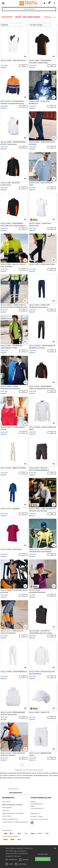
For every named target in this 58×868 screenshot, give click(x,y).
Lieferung (6, 810)
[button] (44, 3)
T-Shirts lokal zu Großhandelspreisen (15, 822)
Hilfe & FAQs (7, 816)
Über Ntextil (6, 802)
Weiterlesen (18, 856)
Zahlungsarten (7, 808)
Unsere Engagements (10, 819)
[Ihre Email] (27, 789)
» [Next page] (36, 765)
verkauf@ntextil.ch (37, 808)
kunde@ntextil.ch (37, 804)
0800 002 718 (36, 814)
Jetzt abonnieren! (16, 793)
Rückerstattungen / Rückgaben (13, 813)
